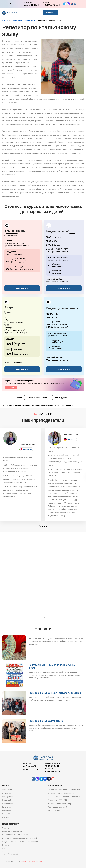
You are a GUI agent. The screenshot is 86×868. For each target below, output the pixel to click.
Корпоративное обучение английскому (64, 797)
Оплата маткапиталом (38, 397)
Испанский (7, 800)
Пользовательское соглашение (15, 835)
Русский (6, 817)
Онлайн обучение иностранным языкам (64, 790)
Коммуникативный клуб (58, 807)
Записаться (51, 13)
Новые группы (61, 397)
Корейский (7, 810)
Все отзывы (43, 617)
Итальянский (8, 803)
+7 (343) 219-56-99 (52, 766)
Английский (7, 790)
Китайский (6, 807)
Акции (20, 397)
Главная (5, 20)
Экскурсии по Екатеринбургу (60, 803)
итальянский (27, 449)
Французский (8, 797)
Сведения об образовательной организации (20, 842)
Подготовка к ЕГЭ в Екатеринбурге (23, 20)
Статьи (5, 848)
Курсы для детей (55, 810)
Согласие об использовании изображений (19, 838)
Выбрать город (15, 4)
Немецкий (6, 793)
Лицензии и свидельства (12, 831)
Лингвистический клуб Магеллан (32, 861)
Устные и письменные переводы (61, 793)
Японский (6, 814)
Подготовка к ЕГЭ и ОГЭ (58, 800)
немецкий (71, 439)
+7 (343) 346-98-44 (50, 5)
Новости (6, 845)
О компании (7, 828)
